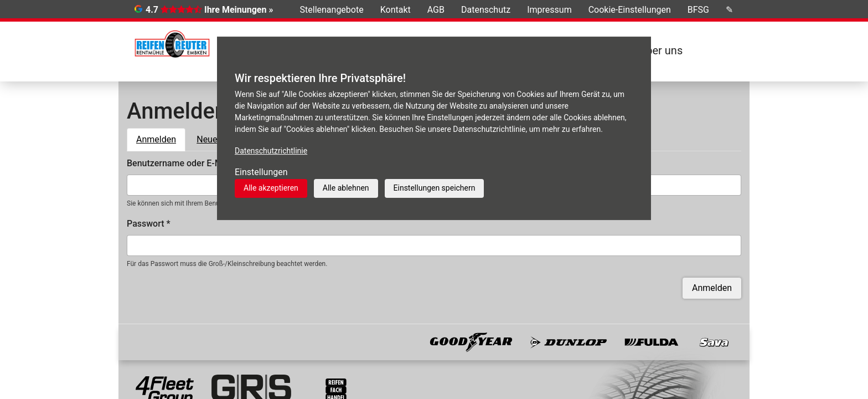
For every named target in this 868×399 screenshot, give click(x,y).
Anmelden (161, 139)
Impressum (549, 10)
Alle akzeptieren (271, 188)
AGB (436, 10)
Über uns (661, 50)
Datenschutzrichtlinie (271, 151)
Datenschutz (486, 10)
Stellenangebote (332, 10)
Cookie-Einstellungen (630, 10)
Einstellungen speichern (435, 188)
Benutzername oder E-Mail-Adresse (200, 163)
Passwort (149, 224)
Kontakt (396, 10)
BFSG (698, 10)
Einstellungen (261, 172)
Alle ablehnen (346, 188)
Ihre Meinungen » (239, 10)
